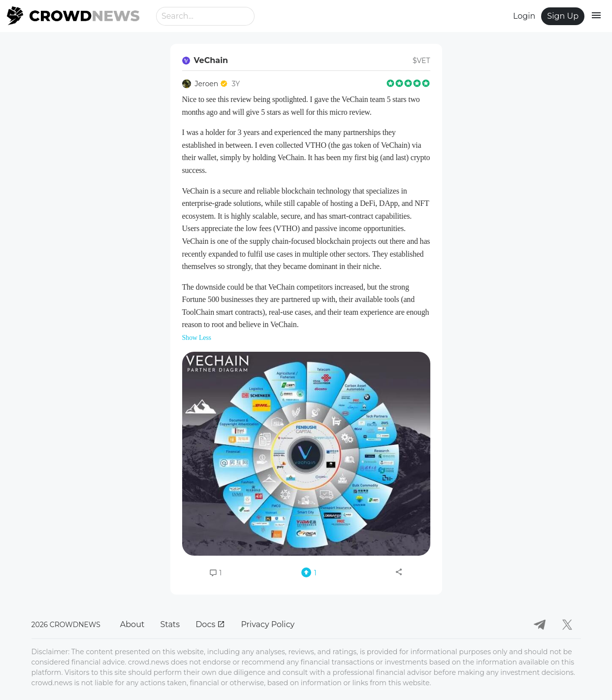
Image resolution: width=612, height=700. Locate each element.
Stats (170, 624)
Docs (210, 624)
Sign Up (563, 16)
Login (524, 16)
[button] (306, 454)
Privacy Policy (268, 624)
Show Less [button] (197, 338)
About (132, 624)
